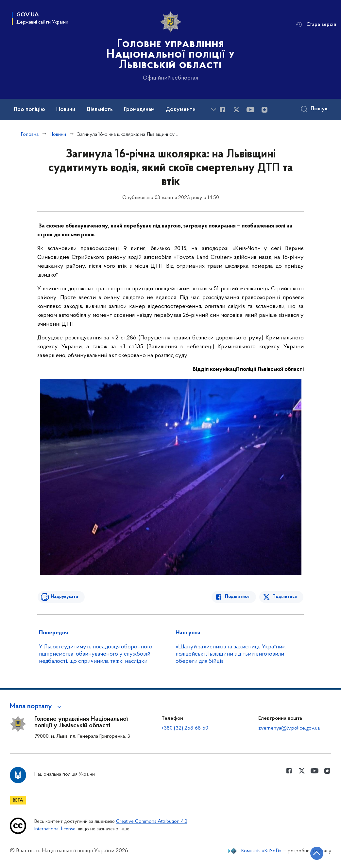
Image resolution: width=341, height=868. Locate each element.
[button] (37, 707)
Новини (58, 135)
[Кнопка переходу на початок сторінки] (316, 853)
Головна (30, 135)
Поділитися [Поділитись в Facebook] (238, 597)
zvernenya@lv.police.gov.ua (289, 728)
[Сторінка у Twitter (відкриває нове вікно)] (236, 110)
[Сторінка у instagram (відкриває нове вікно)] (264, 110)
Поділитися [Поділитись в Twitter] (285, 597)
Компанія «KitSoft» (262, 851)
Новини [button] (66, 110)
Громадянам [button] (139, 110)
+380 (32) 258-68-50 (185, 728)
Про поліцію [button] (29, 110)
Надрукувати (64, 597)
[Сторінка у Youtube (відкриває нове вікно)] (250, 110)
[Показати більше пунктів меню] (213, 109)
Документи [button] (181, 110)
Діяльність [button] (100, 110)
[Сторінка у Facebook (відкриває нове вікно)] (222, 110)
